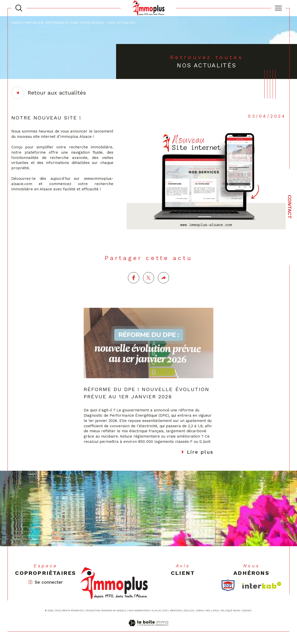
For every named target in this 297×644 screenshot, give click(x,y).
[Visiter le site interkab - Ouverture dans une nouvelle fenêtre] (262, 586)
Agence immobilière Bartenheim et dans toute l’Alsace (58, 23)
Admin (200, 611)
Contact (290, 207)
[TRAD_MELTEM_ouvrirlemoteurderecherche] (19, 8)
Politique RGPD (230, 611)
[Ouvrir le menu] (278, 8)
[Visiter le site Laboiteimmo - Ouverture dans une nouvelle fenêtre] (148, 629)
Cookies (246, 611)
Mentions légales (182, 611)
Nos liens (212, 611)
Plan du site (159, 611)
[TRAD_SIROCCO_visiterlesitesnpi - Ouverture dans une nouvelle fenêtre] (228, 586)
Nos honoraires (139, 611)
